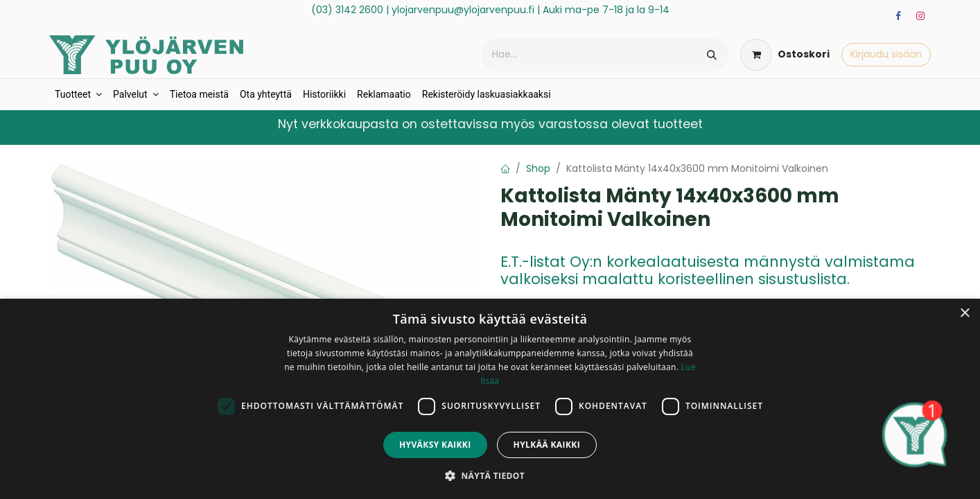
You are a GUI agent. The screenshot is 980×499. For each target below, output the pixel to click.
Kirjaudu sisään (886, 54)
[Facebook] (898, 16)
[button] (490, 475)
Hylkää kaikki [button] (547, 445)
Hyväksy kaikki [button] (435, 445)
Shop (538, 168)
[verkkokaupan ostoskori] (785, 55)
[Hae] (712, 55)
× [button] (964, 314)
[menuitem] (78, 95)
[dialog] (490, 399)
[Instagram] (920, 16)
